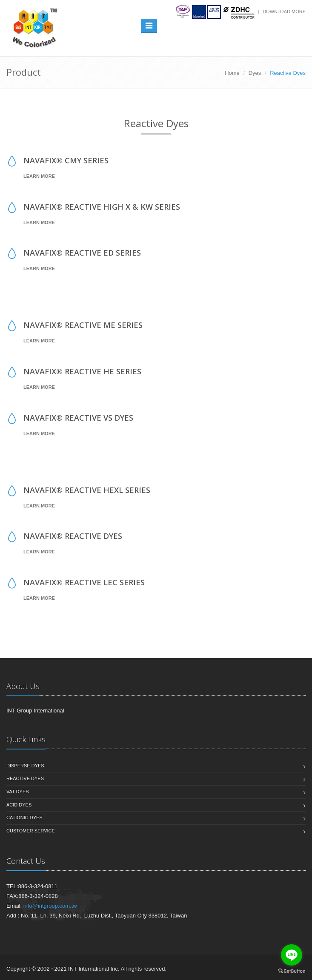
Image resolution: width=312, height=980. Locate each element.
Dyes (255, 73)
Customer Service (31, 831)
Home (232, 73)
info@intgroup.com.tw (50, 906)
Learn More (39, 176)
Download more (284, 11)
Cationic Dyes (24, 818)
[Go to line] (292, 955)
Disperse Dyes (25, 766)
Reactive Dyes (25, 778)
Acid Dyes (19, 805)
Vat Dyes (18, 792)
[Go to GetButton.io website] (292, 971)
